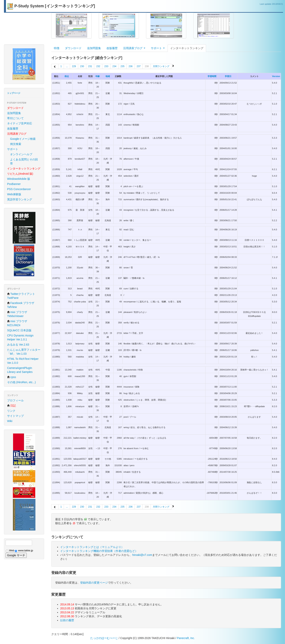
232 (98, 66)
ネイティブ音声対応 (20, 123)
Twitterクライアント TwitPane (21, 296)
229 (74, 66)
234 (114, 66)
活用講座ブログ (134, 48)
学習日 (228, 76)
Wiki (10, 421)
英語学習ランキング (20, 199)
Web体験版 (14, 194)
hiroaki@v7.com (142, 555)
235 (123, 66)
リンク (11, 411)
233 (106, 66)
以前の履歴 (67, 620)
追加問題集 (14, 113)
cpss (12, 377)
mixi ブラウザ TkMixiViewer (17, 314)
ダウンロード (73, 48)
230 (82, 66)
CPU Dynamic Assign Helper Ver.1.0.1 (20, 337)
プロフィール (15, 400)
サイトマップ (15, 416)
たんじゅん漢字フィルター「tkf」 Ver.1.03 (24, 352)
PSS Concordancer (19, 189)
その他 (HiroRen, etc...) (21, 382)
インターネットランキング (187, 48)
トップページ (14, 93)
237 (139, 66)
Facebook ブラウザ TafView (21, 305)
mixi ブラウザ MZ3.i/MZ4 (17, 323)
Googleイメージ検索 (23, 139)
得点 (67, 76)
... (67, 66)
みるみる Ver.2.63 (18, 345)
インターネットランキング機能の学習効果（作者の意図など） (99, 551)
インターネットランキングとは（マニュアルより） (92, 547)
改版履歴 (13, 129)
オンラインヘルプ (21, 154)
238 (147, 66)
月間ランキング (161, 66)
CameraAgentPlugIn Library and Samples (20, 370)
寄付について (15, 118)
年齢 (98, 76)
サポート (13, 149)
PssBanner (14, 184)
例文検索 (16, 144)
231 (90, 66)
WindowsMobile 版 (19, 179)
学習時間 (212, 76)
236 (131, 66)
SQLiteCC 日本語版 (19, 330)
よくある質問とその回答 (24, 161)
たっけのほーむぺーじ (104, 638)
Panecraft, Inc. (186, 638)
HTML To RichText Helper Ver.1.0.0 (23, 361)
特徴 (57, 48)
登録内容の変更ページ (94, 583)
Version (276, 76)
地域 (108, 76)
